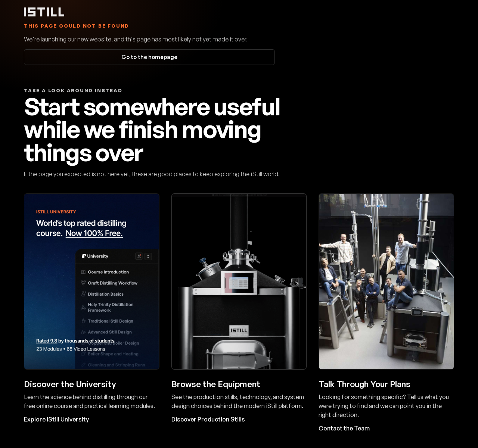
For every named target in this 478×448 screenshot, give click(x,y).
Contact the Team (344, 428)
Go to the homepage (149, 57)
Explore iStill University (56, 419)
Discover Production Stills (208, 419)
